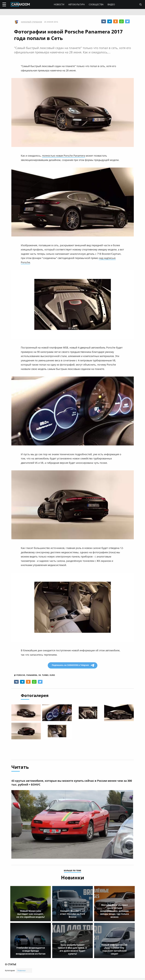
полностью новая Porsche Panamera (64, 156)
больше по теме (72, 872)
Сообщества (96, 4)
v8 (40, 675)
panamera (32, 675)
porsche (21, 675)
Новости (59, 4)
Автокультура (76, 4)
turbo (45, 675)
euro (52, 675)
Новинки (22, 971)
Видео (111, 4)
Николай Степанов (31, 22)
